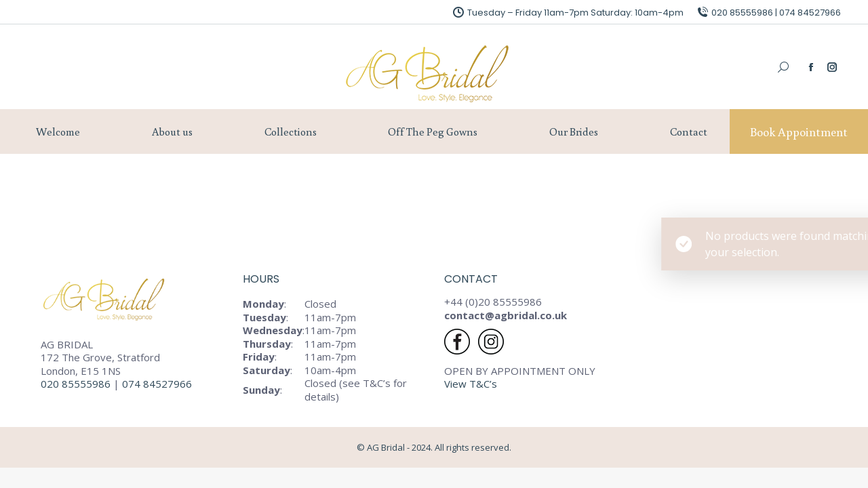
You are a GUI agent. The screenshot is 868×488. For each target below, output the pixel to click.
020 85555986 (76, 384)
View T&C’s (471, 384)
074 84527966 (158, 384)
